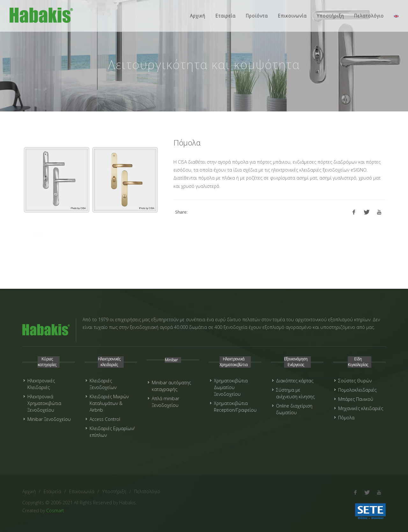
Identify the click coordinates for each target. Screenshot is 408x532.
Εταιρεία (52, 491)
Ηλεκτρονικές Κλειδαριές (41, 384)
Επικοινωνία (82, 491)
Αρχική (29, 491)
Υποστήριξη (114, 491)
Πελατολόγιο (147, 491)
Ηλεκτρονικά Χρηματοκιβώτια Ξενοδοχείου (44, 403)
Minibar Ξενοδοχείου (49, 419)
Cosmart (55, 511)
